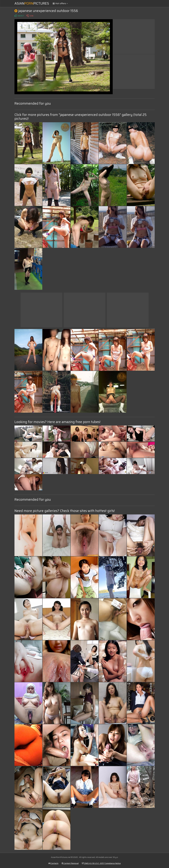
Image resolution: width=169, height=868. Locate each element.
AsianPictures (32, 3)
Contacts (53, 863)
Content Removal (70, 863)
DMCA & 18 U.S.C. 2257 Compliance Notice (101, 863)
